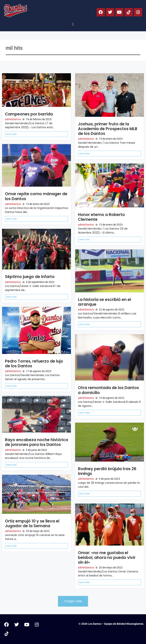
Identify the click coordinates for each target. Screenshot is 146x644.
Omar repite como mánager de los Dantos (36, 196)
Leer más (11, 134)
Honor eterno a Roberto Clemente (101, 217)
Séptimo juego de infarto (30, 277)
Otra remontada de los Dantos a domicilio (108, 390)
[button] (73, 24)
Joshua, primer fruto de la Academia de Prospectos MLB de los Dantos (108, 129)
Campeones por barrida (29, 114)
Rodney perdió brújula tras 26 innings (107, 471)
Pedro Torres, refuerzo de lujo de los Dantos (34, 364)
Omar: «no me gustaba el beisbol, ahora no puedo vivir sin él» (107, 557)
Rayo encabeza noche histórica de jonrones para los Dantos (36, 442)
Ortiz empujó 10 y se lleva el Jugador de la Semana (32, 523)
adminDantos (13, 119)
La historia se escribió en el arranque (104, 302)
